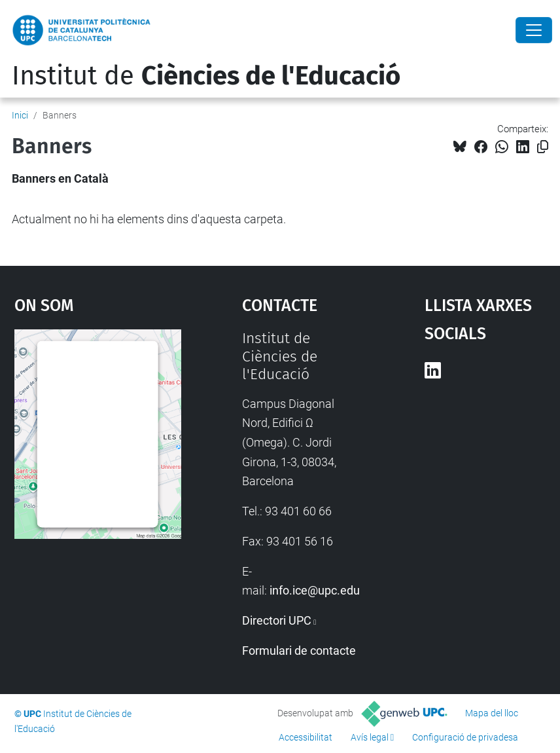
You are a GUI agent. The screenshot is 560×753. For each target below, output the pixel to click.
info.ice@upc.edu (315, 590)
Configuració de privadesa (465, 737)
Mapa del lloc (492, 713)
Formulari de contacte (299, 651)
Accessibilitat (306, 737)
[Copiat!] (543, 147)
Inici (20, 115)
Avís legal (370, 737)
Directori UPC (277, 620)
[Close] (534, 30)
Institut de (206, 76)
